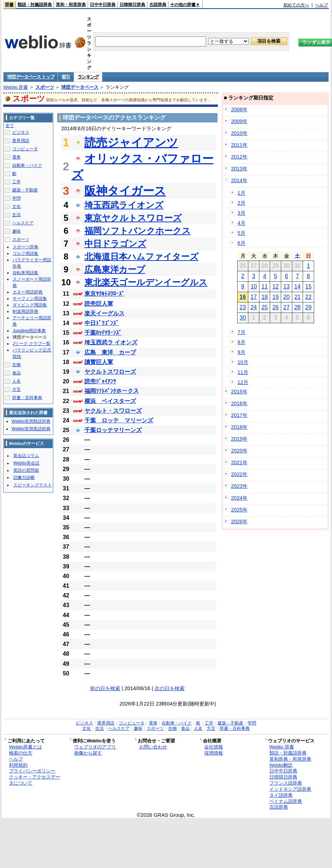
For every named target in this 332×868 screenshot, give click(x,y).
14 (297, 287)
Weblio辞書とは (25, 747)
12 (275, 287)
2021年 (239, 462)
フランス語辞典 (286, 783)
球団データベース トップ (31, 77)
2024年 (239, 498)
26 (275, 307)
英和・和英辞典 (71, 5)
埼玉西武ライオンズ (124, 205)
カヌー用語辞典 (28, 292)
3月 (241, 213)
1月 (241, 193)
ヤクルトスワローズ (110, 372)
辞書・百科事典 (27, 398)
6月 (241, 243)
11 (265, 287)
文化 (16, 207)
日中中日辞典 (103, 5)
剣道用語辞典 (25, 311)
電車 (16, 157)
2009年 (239, 121)
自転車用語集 (25, 273)
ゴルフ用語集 (25, 253)
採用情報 (214, 753)
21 (297, 297)
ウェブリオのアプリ (95, 747)
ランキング (88, 77)
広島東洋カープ (115, 269)
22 (308, 297)
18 (265, 297)
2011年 (239, 145)
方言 (16, 389)
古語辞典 (158, 5)
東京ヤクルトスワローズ (133, 218)
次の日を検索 (170, 688)
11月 (243, 372)
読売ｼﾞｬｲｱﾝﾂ (100, 381)
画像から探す (88, 753)
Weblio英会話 (26, 463)
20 (287, 297)
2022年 (239, 474)
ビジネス (21, 132)
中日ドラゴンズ (115, 244)
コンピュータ (25, 149)
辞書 (9, 5)
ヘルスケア (23, 223)
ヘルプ (322, 5)
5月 (241, 233)
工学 (16, 182)
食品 (16, 373)
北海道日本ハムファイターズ (141, 256)
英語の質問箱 (26, 470)
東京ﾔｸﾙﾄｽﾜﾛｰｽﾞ (104, 294)
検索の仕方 (21, 753)
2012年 (239, 157)
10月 (243, 362)
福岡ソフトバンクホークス (138, 231)
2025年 (239, 510)
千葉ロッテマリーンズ (113, 430)
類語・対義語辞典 (35, 5)
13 (287, 287)
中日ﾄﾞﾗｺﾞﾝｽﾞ (102, 323)
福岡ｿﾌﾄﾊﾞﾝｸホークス (112, 391)
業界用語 (21, 141)
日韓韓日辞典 (132, 5)
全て (10, 126)
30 (243, 318)
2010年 (239, 133)
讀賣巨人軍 (99, 362)
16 (243, 297)
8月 (241, 342)
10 (254, 287)
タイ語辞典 (281, 795)
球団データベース (80, 87)
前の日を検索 (105, 688)
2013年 (239, 169)
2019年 (239, 439)
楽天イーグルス (104, 313)
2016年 (239, 403)
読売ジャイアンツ (131, 142)
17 (254, 297)
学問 (16, 198)
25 (265, 307)
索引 (66, 77)
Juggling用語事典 (29, 331)
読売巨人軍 (99, 304)
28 (297, 307)
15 (308, 287)
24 (254, 307)
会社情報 (214, 747)
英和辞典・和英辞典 (290, 759)
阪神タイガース (125, 191)
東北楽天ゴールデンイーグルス (146, 282)
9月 (241, 352)
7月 (241, 332)
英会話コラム (26, 456)
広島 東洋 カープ (110, 352)
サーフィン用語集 (30, 299)
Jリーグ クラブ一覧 (31, 344)
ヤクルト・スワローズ (113, 411)
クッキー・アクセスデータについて (35, 780)
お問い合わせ (153, 747)
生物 (16, 365)
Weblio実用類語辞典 (31, 421)
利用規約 (18, 765)
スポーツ (45, 87)
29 (308, 307)
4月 (241, 223)
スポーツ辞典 (25, 247)
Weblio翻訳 (281, 765)
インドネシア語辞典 (290, 789)
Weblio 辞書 (16, 87)
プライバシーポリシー (32, 771)
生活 (16, 215)
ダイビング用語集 (30, 305)
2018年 (239, 427)
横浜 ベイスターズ (110, 401)
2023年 (239, 486)
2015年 (239, 392)
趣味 (16, 231)
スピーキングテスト (33, 485)
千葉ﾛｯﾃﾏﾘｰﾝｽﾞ (103, 333)
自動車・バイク (27, 165)
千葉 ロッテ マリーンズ (119, 420)
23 (243, 307)
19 (275, 297)
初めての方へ (296, 5)
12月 (243, 382)
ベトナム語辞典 (286, 801)
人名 (16, 381)
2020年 (239, 451)
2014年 (239, 180)
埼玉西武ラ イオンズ (111, 342)
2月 (241, 203)
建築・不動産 (25, 190)
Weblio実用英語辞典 (31, 429)
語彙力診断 (24, 477)
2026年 (239, 522)
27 (287, 307)
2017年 (239, 415)
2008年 (239, 110)
